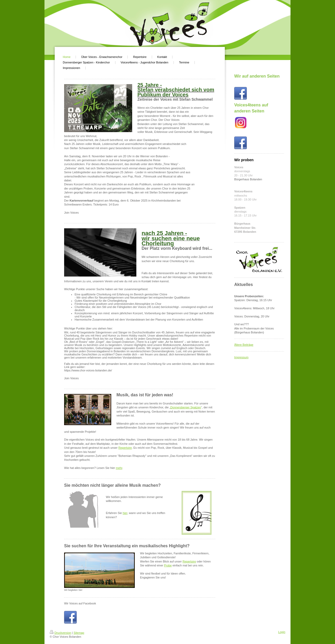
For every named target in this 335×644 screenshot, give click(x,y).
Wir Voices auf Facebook (80, 603)
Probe (168, 565)
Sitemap (79, 633)
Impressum (241, 357)
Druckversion (60, 633)
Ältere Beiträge (244, 345)
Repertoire (125, 448)
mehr (119, 468)
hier (125, 513)
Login (282, 632)
